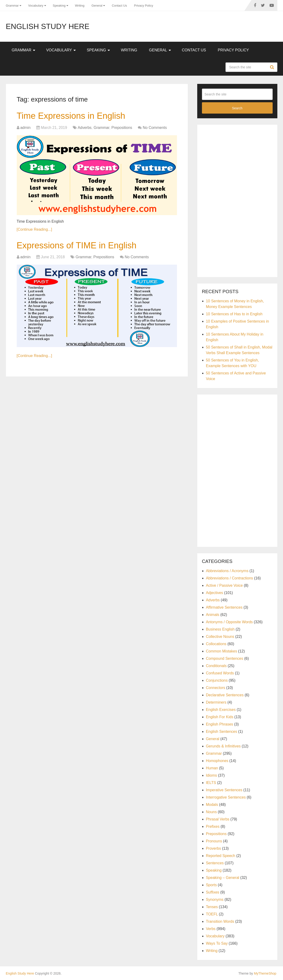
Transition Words (220, 921)
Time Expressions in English (73, 116)
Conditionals (216, 666)
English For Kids (220, 717)
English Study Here (48, 26)
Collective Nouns (220, 637)
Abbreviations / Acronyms (227, 571)
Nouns (211, 812)
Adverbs (85, 128)
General (97, 6)
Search (273, 67)
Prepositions (122, 128)
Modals (212, 805)
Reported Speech (221, 856)
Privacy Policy (144, 6)
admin (25, 128)
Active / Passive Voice (224, 585)
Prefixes (213, 826)
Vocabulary (36, 6)
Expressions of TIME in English (79, 246)
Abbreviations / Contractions (230, 578)
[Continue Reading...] (34, 230)
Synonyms (215, 900)
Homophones (217, 761)
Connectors (216, 688)
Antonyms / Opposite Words (229, 622)
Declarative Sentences (225, 695)
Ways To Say (217, 943)
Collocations (216, 644)
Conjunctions (217, 680)
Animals (213, 615)
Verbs (211, 929)
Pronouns (214, 841)
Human (212, 768)
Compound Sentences (225, 658)
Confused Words (220, 673)
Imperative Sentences (224, 790)
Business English (220, 629)
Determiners (216, 702)
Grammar (12, 6)
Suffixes (213, 892)
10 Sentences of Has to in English (234, 314)
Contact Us (119, 6)
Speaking (59, 6)
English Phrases (220, 724)
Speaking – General (223, 878)
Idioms (211, 775)
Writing (80, 6)
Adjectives (215, 593)
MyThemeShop (265, 973)
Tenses (212, 907)
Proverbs (213, 848)
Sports (211, 885)
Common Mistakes (221, 651)
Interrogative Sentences (226, 797)
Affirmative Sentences (224, 607)
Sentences (215, 863)
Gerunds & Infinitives (223, 746)
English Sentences (222, 732)
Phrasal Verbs (218, 819)
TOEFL (212, 914)
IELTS (211, 783)
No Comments (155, 128)
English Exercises (221, 710)
